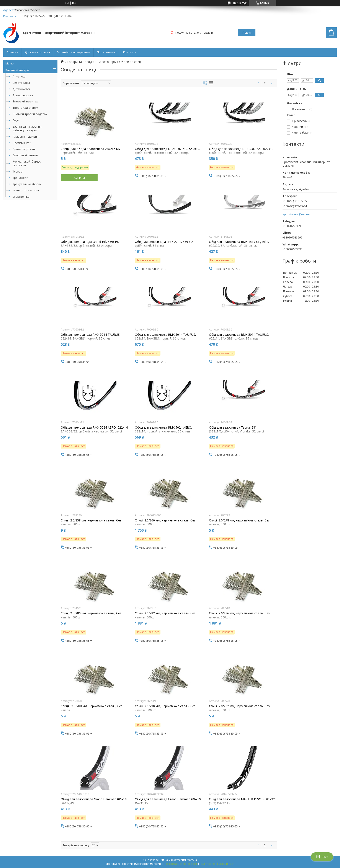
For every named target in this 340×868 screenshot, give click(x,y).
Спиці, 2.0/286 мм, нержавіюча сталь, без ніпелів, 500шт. (239, 615)
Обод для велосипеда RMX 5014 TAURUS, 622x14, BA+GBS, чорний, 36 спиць (165, 337)
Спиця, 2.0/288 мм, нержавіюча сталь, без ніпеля (92, 708)
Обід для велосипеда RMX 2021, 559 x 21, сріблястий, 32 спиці (165, 244)
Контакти (130, 52)
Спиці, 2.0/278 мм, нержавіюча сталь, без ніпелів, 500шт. (239, 522)
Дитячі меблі (21, 89)
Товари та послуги (81, 62)
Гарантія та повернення (73, 52)
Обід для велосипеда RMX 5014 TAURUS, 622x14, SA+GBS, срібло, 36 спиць (239, 337)
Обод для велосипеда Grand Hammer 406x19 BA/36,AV (168, 801)
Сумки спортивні (24, 149)
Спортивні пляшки (25, 155)
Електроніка (21, 197)
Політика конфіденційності (217, 864)
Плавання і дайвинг (26, 136)
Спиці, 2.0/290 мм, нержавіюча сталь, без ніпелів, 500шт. (165, 708)
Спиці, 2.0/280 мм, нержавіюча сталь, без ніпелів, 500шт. (91, 615)
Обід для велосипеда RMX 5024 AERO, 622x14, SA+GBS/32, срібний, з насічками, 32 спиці (95, 429)
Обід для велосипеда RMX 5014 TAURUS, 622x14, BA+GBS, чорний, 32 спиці (91, 337)
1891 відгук (240, 3)
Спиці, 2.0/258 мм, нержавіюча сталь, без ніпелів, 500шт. (91, 522)
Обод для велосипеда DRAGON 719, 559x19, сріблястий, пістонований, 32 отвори (168, 151)
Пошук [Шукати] (247, 33)
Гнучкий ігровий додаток (30, 114)
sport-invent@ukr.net (297, 214)
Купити (79, 178)
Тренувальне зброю (27, 184)
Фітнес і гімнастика (26, 190)
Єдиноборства (23, 95)
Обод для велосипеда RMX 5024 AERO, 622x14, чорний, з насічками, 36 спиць (163, 429)
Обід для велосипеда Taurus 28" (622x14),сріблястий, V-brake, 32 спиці (236, 429)
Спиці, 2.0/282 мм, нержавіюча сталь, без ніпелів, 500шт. (165, 615)
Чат (322, 857)
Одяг (16, 120)
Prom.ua (192, 860)
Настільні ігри (22, 143)
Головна (12, 52)
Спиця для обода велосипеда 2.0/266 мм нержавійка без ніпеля (91, 151)
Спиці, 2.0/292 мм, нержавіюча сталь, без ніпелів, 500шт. (239, 708)
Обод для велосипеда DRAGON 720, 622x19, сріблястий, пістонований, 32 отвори (242, 151)
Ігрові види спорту (25, 108)
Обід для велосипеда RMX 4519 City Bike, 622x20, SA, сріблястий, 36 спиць (239, 244)
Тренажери (20, 178)
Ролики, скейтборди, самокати (27, 163)
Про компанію (107, 52)
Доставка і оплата (37, 52)
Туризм (18, 171)
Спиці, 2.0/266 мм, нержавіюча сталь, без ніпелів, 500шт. (165, 522)
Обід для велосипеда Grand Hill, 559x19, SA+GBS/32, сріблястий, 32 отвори (90, 244)
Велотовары (21, 83)
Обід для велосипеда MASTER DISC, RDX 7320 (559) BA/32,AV (243, 801)
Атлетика (19, 76)
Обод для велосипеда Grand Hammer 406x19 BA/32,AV (94, 801)
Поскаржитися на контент (180, 864)
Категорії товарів (17, 70)
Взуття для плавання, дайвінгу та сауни (27, 128)
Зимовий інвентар (25, 101)
